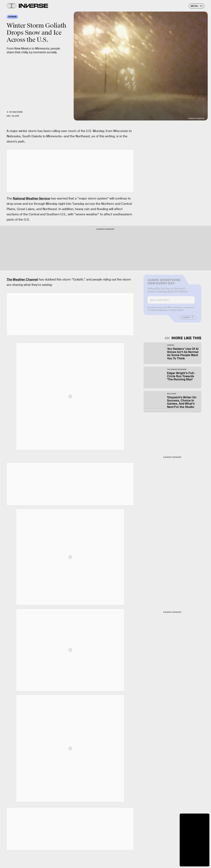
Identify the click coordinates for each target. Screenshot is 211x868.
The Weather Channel (22, 279)
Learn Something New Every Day (164, 283)
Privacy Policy (177, 312)
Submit (186, 319)
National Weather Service (31, 198)
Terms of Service (159, 312)
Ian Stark (18, 112)
